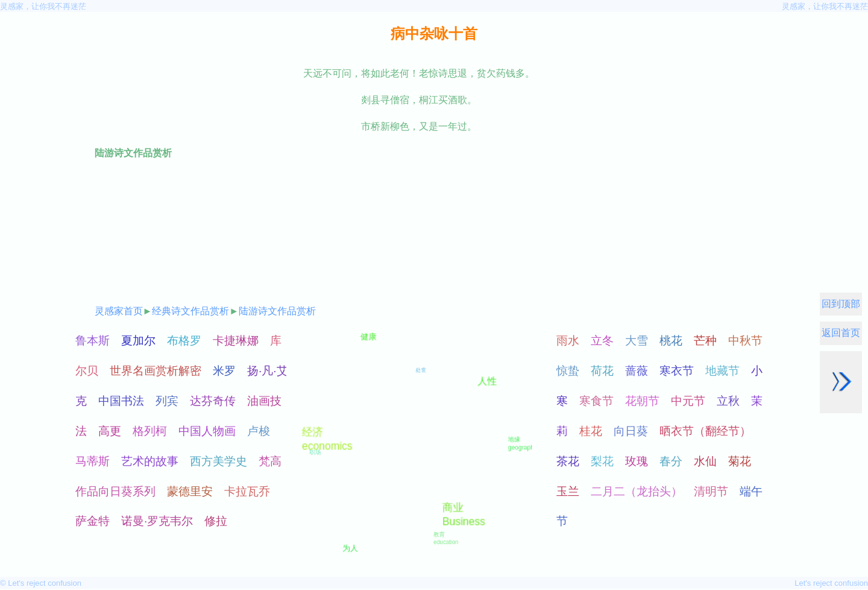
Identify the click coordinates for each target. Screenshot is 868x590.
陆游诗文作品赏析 (277, 311)
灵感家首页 (119, 311)
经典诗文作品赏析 (190, 311)
